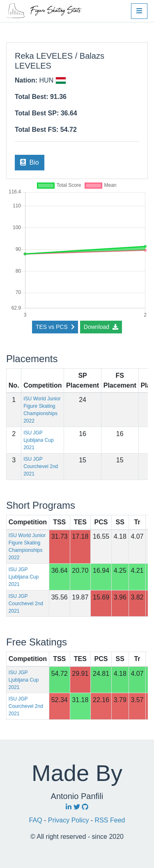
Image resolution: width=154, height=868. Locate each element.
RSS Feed (110, 820)
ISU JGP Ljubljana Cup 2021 (38, 440)
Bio (30, 162)
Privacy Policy (69, 820)
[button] (139, 11)
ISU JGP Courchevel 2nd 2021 (41, 466)
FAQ (37, 820)
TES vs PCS (55, 327)
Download (101, 327)
